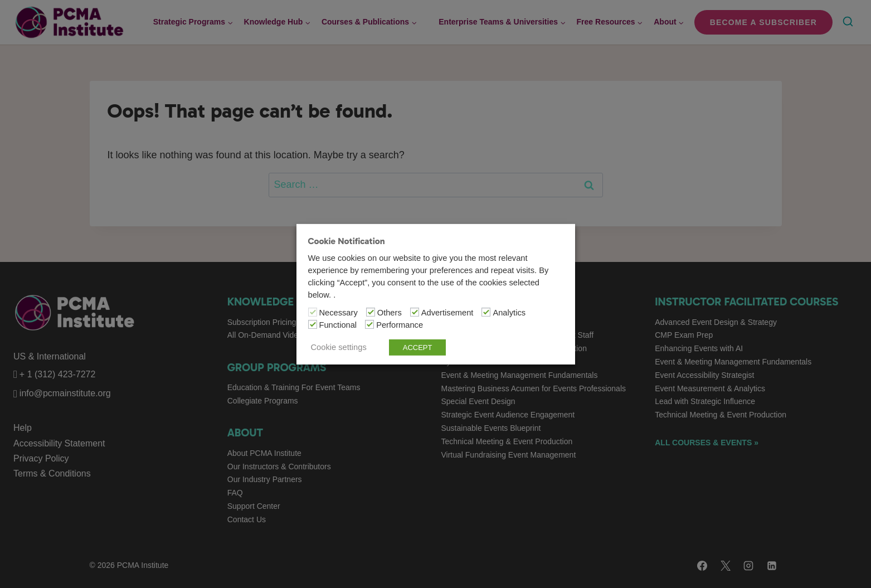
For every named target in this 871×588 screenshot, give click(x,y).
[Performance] (369, 324)
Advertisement (447, 313)
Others (390, 313)
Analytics (509, 313)
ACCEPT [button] (418, 348)
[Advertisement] (415, 312)
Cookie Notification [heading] (347, 240)
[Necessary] (313, 312)
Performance (400, 325)
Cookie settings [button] (339, 347)
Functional (338, 325)
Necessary (339, 313)
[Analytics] (486, 312)
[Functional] (313, 324)
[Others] (371, 312)
